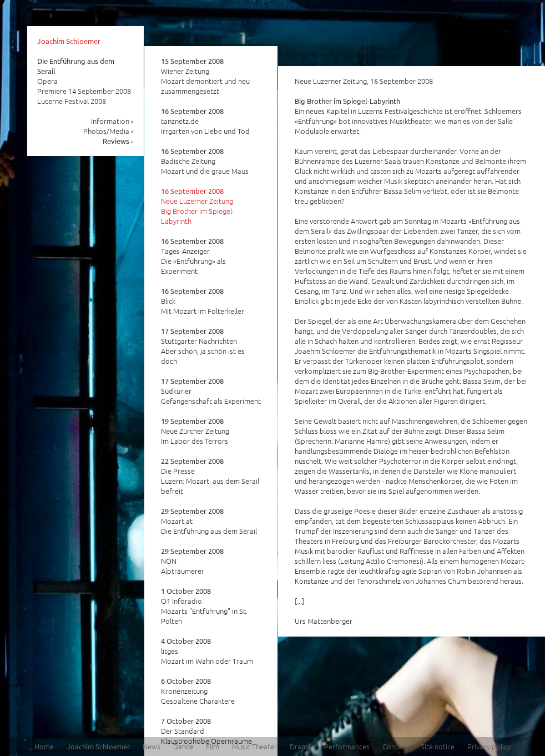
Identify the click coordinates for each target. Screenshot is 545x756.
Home (44, 746)
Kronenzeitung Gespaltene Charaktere (198, 691)
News (152, 746)
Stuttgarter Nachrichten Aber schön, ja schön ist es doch (203, 346)
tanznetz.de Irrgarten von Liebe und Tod (205, 121)
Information (112, 121)
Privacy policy (489, 746)
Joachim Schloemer (69, 41)
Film (213, 746)
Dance (183, 746)
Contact (395, 746)
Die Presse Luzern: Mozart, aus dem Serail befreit (210, 476)
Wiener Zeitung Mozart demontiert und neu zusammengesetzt (205, 76)
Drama (301, 746)
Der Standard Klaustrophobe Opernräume (206, 731)
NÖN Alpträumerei (192, 561)
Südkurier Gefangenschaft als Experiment (211, 391)
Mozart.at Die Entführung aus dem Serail (209, 521)
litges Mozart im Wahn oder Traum (207, 651)
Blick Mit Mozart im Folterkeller (203, 301)
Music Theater (254, 746)
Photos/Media (109, 131)
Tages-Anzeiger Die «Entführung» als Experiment (193, 256)
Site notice (438, 746)
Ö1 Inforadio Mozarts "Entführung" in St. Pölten (204, 606)
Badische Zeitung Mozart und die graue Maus (205, 161)
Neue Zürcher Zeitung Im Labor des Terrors (195, 431)
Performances (347, 746)
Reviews (118, 141)
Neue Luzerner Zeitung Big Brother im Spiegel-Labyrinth (198, 206)
